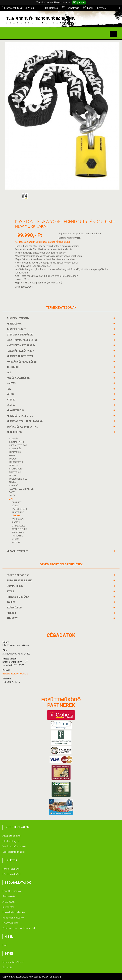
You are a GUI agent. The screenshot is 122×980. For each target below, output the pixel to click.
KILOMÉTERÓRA (16, 410)
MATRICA (13, 465)
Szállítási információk (14, 852)
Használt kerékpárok (13, 918)
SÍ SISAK (12, 613)
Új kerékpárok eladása (14, 912)
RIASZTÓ (16, 522)
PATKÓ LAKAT (18, 519)
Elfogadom (79, 2)
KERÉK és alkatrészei (20, 356)
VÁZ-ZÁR (16, 542)
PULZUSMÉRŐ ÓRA (18, 479)
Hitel (5, 945)
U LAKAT (15, 539)
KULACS (13, 459)
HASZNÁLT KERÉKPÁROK (21, 351)
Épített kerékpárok (12, 891)
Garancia (7, 968)
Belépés (51, 8)
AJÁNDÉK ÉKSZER (17, 329)
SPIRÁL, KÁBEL (18, 526)
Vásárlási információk (14, 847)
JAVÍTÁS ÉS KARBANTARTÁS (23, 427)
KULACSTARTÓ (16, 462)
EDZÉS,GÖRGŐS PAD (19, 575)
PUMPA (12, 482)
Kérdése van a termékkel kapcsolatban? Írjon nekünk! (43, 242)
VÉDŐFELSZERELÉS (18, 551)
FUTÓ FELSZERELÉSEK (20, 581)
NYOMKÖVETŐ (16, 469)
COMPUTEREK (15, 586)
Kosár (88, 8)
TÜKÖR (12, 496)
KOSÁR (12, 456)
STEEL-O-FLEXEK (19, 529)
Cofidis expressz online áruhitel (19, 928)
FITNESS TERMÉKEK (18, 597)
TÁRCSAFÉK (17, 536)
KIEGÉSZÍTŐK (15, 432)
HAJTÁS (12, 383)
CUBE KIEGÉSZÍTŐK (18, 445)
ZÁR (11, 499)
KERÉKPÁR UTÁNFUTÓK (20, 416)
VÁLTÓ (11, 394)
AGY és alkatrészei (19, 378)
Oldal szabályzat (11, 841)
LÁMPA (11, 405)
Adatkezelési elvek (12, 836)
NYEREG (11, 400)
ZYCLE (11, 591)
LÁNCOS (16, 516)
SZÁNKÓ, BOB (15, 608)
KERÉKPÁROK (14, 324)
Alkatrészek (8, 902)
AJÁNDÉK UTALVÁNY (18, 318)
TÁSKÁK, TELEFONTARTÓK (21, 489)
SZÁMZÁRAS (18, 532)
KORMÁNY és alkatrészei (22, 362)
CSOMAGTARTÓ (17, 442)
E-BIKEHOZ (17, 502)
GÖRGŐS (16, 506)
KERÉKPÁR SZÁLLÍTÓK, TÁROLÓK (25, 421)
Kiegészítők (8, 907)
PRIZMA (13, 475)
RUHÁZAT (13, 618)
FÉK (9, 389)
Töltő (12, 492)
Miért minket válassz (13, 962)
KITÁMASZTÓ (15, 452)
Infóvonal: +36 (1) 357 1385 (18, 8)
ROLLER (11, 602)
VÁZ (9, 373)
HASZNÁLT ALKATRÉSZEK (21, 345)
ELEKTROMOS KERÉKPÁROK (23, 340)
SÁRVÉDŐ (14, 486)
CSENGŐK (14, 439)
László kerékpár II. (12, 874)
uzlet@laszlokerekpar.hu (15, 674)
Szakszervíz (9, 896)
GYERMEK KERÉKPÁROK (20, 335)
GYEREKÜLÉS (15, 449)
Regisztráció (70, 8)
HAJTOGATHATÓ (19, 509)
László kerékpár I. (11, 869)
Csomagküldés (10, 923)
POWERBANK (15, 472)
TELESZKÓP (14, 367)
